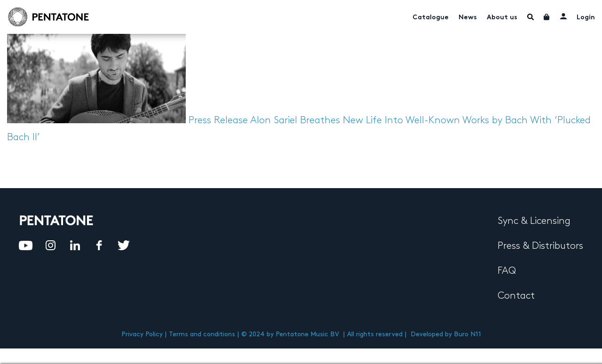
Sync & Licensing (534, 221)
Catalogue (431, 18)
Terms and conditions (202, 334)
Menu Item (531, 17)
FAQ (507, 271)
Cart (547, 17)
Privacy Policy (142, 334)
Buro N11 (467, 334)
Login (586, 18)
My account (563, 16)
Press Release (218, 120)
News (468, 18)
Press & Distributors (540, 246)
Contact (516, 296)
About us (502, 18)
